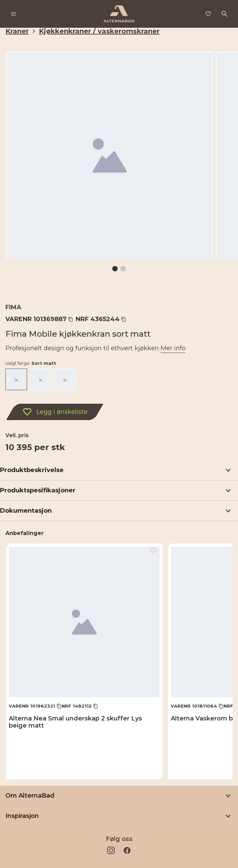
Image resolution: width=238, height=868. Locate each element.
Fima (13, 307)
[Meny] (14, 14)
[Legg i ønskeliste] (208, 14)
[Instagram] (111, 850)
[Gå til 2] (123, 269)
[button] (119, 470)
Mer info (173, 348)
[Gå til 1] (115, 269)
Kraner (17, 31)
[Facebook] (127, 850)
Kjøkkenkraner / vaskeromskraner (99, 31)
